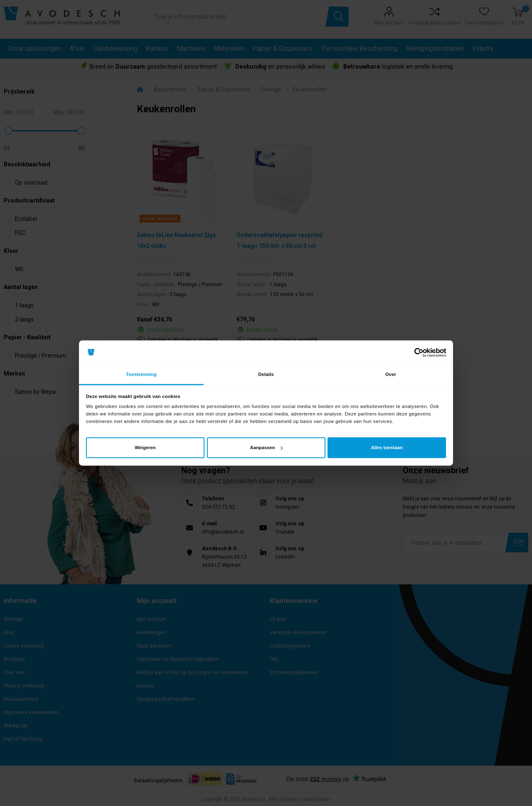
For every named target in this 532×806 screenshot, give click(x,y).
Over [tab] (391, 374)
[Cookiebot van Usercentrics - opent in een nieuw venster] (410, 352)
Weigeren (145, 448)
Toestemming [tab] (141, 374)
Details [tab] (266, 374)
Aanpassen (266, 448)
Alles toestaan (387, 448)
